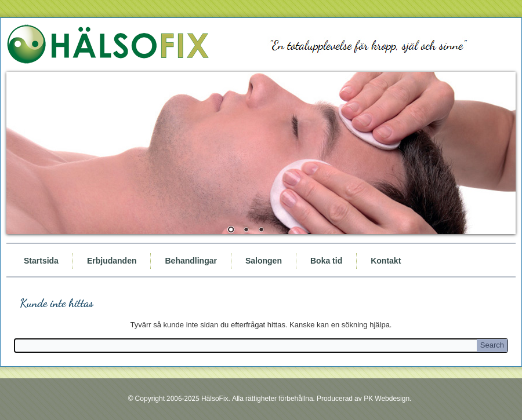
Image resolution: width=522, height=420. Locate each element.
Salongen (264, 261)
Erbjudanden (112, 261)
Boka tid (326, 261)
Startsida (41, 261)
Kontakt (386, 261)
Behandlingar (191, 261)
